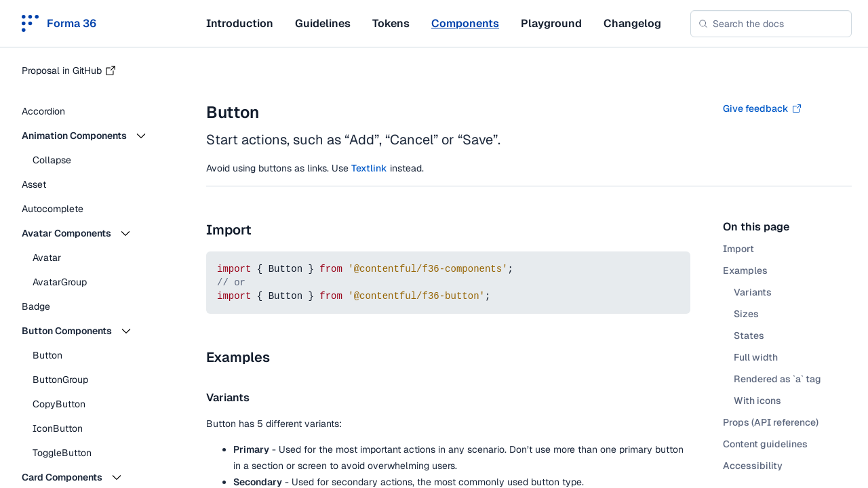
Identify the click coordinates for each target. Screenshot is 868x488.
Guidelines (323, 23)
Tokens (391, 23)
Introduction (240, 23)
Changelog (632, 23)
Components (465, 23)
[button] (95, 136)
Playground (551, 23)
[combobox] (771, 24)
